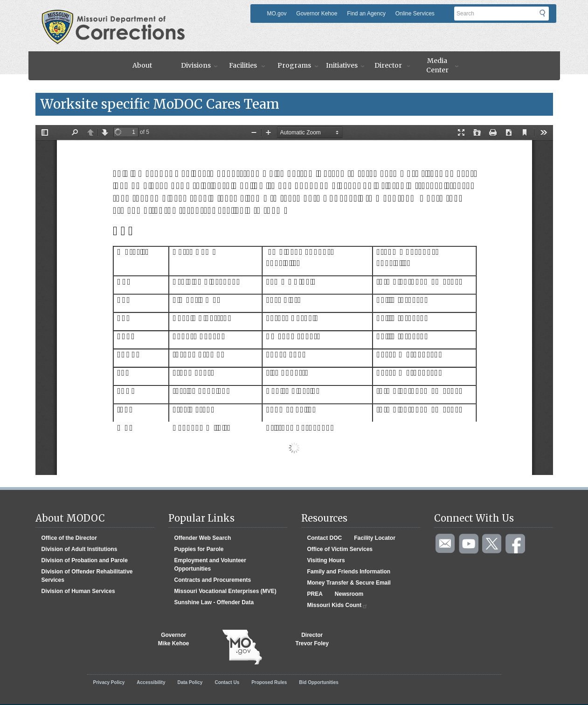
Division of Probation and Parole (85, 560)
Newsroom (349, 594)
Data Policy (190, 682)
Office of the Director (69, 538)
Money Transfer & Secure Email (349, 583)
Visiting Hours (326, 560)
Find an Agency (366, 14)
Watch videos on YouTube (469, 544)
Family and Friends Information (349, 572)
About (142, 65)
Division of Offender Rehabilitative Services (87, 576)
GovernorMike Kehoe (174, 639)
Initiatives (342, 65)
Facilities (243, 65)
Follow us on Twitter (492, 544)
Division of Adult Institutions (80, 549)
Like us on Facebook (516, 544)
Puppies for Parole (199, 549)
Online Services (415, 14)
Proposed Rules (269, 682)
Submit (548, 16)
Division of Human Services (78, 591)
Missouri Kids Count (338, 605)
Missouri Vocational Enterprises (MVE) (225, 591)
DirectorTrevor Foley (312, 639)
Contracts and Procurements (213, 580)
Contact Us (227, 682)
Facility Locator (375, 538)
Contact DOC (325, 538)
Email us (446, 544)
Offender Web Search (203, 538)
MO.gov (277, 14)
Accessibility (151, 682)
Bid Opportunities (318, 682)
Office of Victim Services (340, 549)
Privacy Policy (109, 682)
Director (388, 65)
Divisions (196, 65)
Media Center (437, 65)
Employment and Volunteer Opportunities (210, 565)
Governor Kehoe (317, 14)
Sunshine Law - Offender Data (214, 602)
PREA (315, 594)
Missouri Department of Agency (116, 15)
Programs (294, 65)
